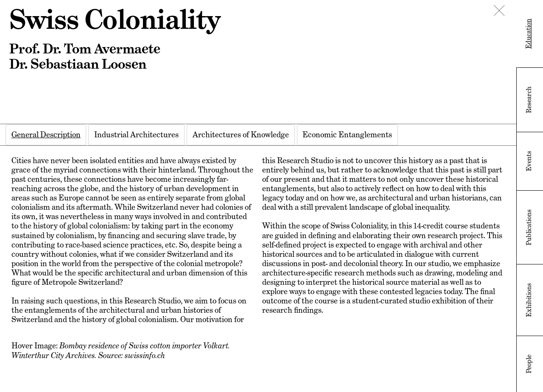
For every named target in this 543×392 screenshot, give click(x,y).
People (529, 364)
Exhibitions (529, 300)
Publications (529, 227)
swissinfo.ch (145, 355)
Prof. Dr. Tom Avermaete (85, 49)
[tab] (46, 135)
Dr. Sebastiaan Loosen (78, 64)
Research (529, 100)
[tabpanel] (258, 258)
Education (528, 34)
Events (529, 161)
